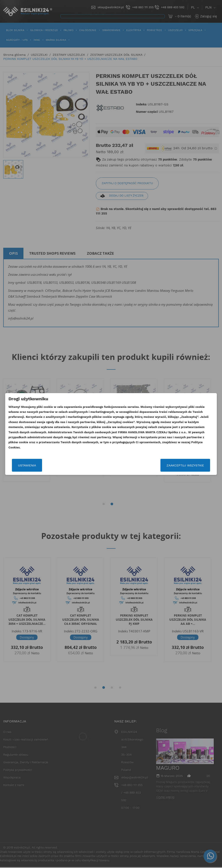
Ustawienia (27, 465)
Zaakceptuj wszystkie (185, 465)
